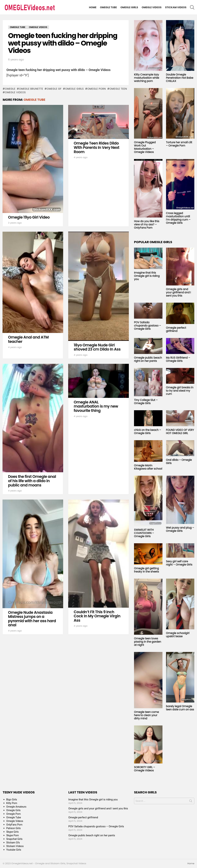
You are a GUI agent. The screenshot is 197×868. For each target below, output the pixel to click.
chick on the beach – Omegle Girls (148, 431)
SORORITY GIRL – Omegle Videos (145, 769)
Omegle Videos (152, 7)
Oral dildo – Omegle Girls (179, 461)
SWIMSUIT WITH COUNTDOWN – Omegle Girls (144, 533)
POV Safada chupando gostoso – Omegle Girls (147, 326)
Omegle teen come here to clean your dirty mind (146, 715)
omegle (10, 89)
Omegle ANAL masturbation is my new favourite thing (96, 406)
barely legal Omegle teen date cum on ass (180, 708)
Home (93, 7)
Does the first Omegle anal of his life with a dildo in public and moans (32, 481)
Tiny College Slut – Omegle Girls (146, 402)
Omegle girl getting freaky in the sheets (147, 570)
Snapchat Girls (14, 839)
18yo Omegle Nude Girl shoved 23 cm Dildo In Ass (97, 347)
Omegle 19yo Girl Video (29, 217)
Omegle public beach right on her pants (148, 359)
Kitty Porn (12, 803)
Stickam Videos (176, 7)
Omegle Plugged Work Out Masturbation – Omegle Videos (145, 147)
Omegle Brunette (31, 89)
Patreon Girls (14, 828)
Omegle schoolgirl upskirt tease (178, 635)
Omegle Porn (97, 89)
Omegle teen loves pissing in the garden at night (148, 642)
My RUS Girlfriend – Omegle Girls (178, 359)
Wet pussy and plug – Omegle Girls (180, 529)
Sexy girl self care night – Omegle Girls (179, 563)
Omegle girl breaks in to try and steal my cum (180, 391)
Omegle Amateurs (16, 807)
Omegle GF (54, 89)
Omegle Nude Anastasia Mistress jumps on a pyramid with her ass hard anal (32, 619)
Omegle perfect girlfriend (176, 329)
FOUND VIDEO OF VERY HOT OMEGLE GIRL (180, 431)
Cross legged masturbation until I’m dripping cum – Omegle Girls (178, 218)
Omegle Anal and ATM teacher (28, 339)
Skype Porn (13, 835)
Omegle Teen (118, 89)
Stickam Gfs (13, 843)
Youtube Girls (14, 850)
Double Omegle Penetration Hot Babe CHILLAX (180, 78)
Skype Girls (12, 832)
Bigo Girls (12, 800)
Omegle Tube (108, 7)
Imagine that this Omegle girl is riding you (147, 276)
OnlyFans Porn (14, 825)
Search (191, 802)
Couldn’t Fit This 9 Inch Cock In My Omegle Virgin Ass (97, 616)
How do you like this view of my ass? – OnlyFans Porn (147, 224)
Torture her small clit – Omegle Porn (179, 144)
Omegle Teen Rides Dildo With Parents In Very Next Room (97, 147)
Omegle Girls (129, 7)
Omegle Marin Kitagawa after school (148, 467)
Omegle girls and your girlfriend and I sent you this (178, 292)
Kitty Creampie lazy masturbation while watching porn (147, 78)
